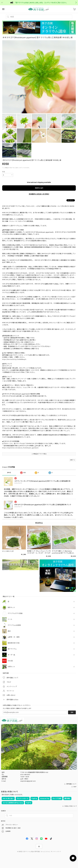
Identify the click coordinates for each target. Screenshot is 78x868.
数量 (4, 172)
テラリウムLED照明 (14, 625)
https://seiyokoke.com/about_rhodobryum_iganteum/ (20, 448)
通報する (73, 460)
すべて (9, 473)
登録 (72, 712)
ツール (10, 619)
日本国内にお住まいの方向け (39, 194)
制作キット (11, 607)
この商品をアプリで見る (39, 454)
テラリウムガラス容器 (15, 613)
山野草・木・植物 (14, 637)
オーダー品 (11, 655)
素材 (9, 631)
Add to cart (39, 188)
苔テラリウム (12, 649)
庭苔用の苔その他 (14, 643)
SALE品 (10, 661)
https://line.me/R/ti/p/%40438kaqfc (14, 359)
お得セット (11, 667)
